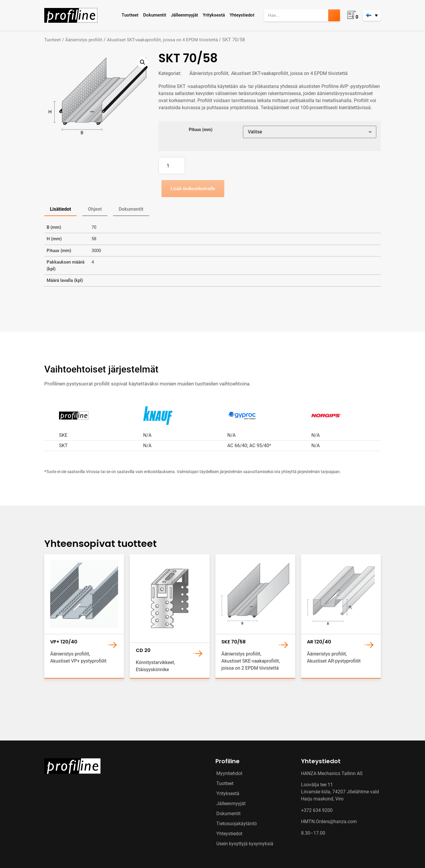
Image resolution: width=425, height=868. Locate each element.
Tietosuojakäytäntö (237, 824)
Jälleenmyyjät (184, 15)
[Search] (334, 15)
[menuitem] (372, 15)
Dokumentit (155, 15)
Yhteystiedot (242, 15)
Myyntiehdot (229, 773)
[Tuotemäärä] (172, 166)
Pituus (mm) (201, 130)
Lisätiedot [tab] (60, 209)
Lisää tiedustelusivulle (193, 188)
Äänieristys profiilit (84, 40)
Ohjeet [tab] (95, 209)
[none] (372, 15)
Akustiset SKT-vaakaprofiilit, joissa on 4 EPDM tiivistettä (162, 40)
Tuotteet (130, 15)
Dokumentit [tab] (131, 209)
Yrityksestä (214, 15)
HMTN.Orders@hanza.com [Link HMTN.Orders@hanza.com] (329, 822)
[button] (143, 62)
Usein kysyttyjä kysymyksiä (245, 844)
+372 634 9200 (317, 810)
